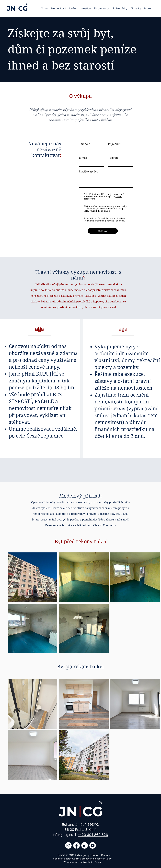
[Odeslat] (103, 231)
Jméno (83, 144)
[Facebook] (76, 845)
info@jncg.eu (63, 835)
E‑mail (83, 158)
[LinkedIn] (85, 845)
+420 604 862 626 (93, 835)
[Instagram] (68, 845)
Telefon (113, 158)
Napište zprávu (89, 171)
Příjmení (113, 144)
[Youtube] (93, 845)
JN (59, 855)
